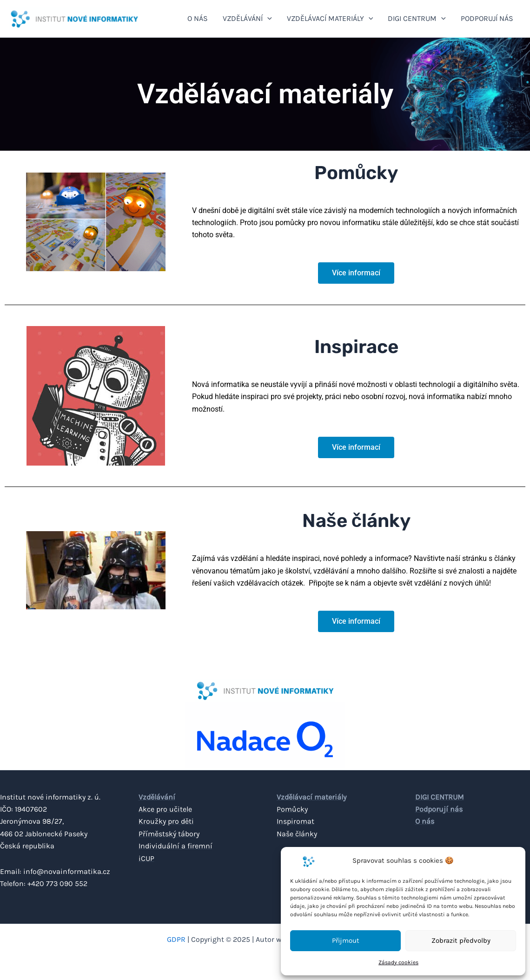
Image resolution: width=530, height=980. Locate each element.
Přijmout (346, 940)
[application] (267, 19)
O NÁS (198, 18)
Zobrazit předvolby (461, 940)
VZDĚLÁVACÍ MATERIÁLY (330, 19)
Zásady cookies (398, 962)
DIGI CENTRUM (417, 19)
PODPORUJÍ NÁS (487, 18)
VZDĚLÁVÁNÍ (247, 19)
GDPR (176, 939)
